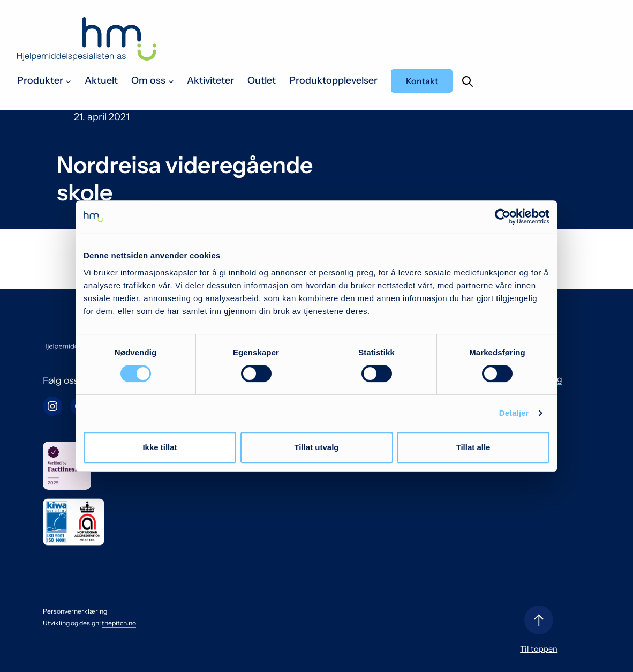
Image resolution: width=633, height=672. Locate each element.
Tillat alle (473, 447)
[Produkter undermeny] (68, 81)
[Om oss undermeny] (171, 81)
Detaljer (514, 413)
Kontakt (422, 81)
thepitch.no (119, 623)
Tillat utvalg (316, 447)
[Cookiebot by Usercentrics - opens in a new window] (503, 216)
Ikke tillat (160, 447)
